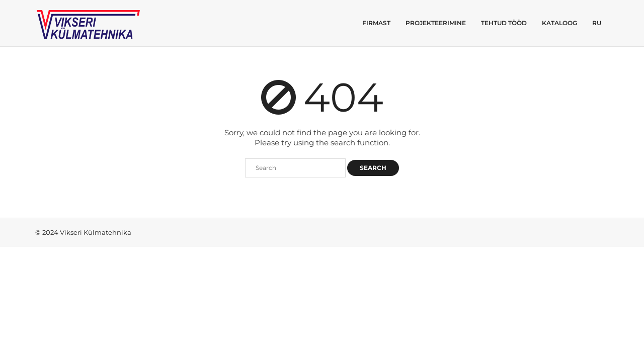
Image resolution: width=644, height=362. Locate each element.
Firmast (376, 23)
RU (597, 23)
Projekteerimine (436, 23)
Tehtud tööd (504, 23)
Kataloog (559, 23)
